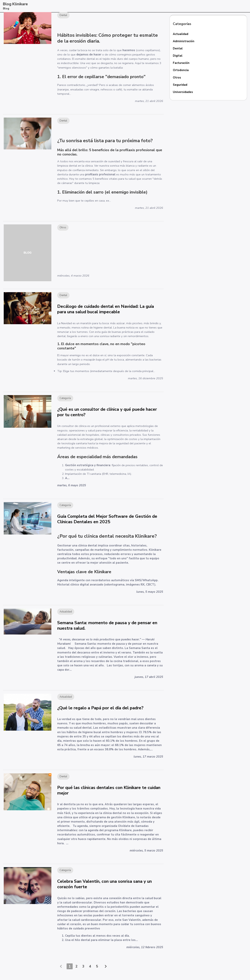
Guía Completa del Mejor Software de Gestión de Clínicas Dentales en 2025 (107, 522)
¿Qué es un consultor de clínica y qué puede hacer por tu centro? (107, 414)
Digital (178, 56)
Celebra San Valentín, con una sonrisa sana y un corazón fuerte (104, 889)
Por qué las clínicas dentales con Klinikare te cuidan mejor (109, 795)
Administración (184, 41)
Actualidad (181, 34)
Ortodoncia (181, 71)
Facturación (181, 63)
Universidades (183, 93)
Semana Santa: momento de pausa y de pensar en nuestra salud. (107, 629)
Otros (177, 78)
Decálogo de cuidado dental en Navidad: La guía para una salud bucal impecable (106, 310)
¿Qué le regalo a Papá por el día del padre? (100, 712)
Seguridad (180, 85)
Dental (178, 49)
